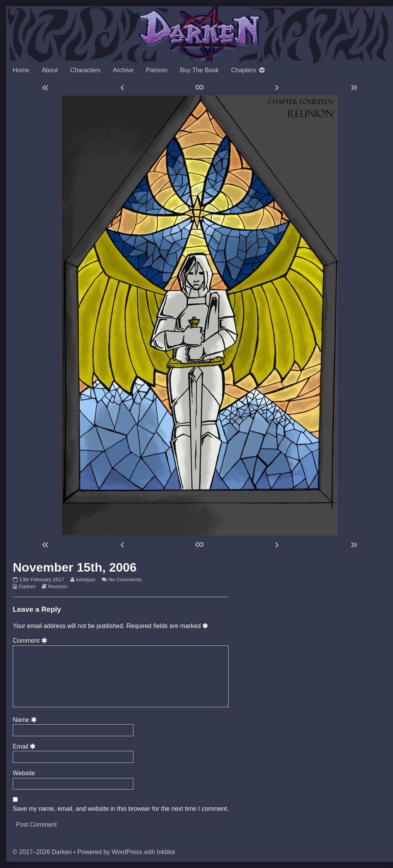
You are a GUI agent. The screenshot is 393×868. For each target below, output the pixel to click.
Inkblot (166, 852)
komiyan (86, 580)
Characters (85, 70)
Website (24, 773)
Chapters (243, 70)
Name (26, 720)
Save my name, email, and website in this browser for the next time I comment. (121, 809)
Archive (123, 70)
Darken (27, 586)
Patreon (157, 70)
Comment (31, 641)
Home (21, 70)
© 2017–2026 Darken (42, 852)
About (50, 70)
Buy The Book (199, 70)
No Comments (125, 580)
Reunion (58, 586)
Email (26, 746)
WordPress (127, 852)
